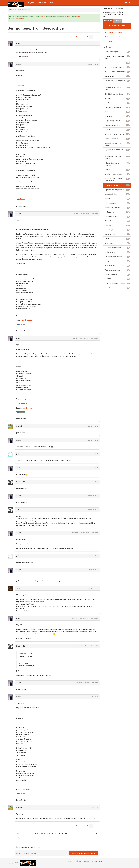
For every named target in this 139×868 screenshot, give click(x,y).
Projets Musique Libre (117, 139)
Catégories (31, 3)
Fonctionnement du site (117, 125)
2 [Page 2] (80, 37)
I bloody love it (117, 221)
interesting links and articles (117, 230)
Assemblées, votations (117, 208)
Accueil (19, 853)
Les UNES (117, 279)
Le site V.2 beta (117, 252)
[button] (18, 834)
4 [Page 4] (87, 37)
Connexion (128, 3)
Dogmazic (68, 17)
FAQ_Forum (117, 103)
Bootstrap (81, 861)
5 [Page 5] (91, 37)
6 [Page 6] (94, 37)
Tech (117, 112)
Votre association (117, 203)
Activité (52, 3)
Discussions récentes (113, 37)
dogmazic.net (28, 399)
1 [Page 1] (76, 37)
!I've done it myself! (117, 216)
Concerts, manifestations (117, 248)
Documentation (19, 19)
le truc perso (27, 789)
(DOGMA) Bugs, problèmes (117, 94)
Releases (117, 225)
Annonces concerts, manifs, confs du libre (117, 180)
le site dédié (23, 403)
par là (27, 57)
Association (117, 243)
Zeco (18, 588)
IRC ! (43, 17)
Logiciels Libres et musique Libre (117, 151)
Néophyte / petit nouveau (117, 174)
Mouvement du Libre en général (117, 157)
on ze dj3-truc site (26, 320)
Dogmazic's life (117, 234)
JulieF (18, 510)
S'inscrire (118, 21)
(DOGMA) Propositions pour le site (117, 82)
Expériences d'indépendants (117, 190)
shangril (19, 426)
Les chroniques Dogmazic (117, 257)
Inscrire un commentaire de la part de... (84, 853)
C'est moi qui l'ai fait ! (30, 853)
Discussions (42, 3)
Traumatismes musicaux (117, 270)
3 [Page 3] (84, 37)
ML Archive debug (117, 266)
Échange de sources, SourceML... (117, 164)
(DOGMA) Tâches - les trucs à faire (117, 88)
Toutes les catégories (113, 32)
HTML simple (38, 847)
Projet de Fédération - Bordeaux (117, 283)
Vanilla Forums (99, 861)
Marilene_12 (21, 482)
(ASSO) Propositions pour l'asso (117, 67)
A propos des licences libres (117, 134)
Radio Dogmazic (117, 288)
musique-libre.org (117, 274)
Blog (78, 17)
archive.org (28, 408)
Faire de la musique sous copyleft (117, 144)
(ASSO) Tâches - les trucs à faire (117, 72)
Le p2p (117, 261)
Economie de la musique (117, 107)
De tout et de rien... (117, 194)
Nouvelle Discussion (117, 26)
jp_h (18, 454)
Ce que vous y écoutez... (117, 121)
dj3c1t (18, 43)
